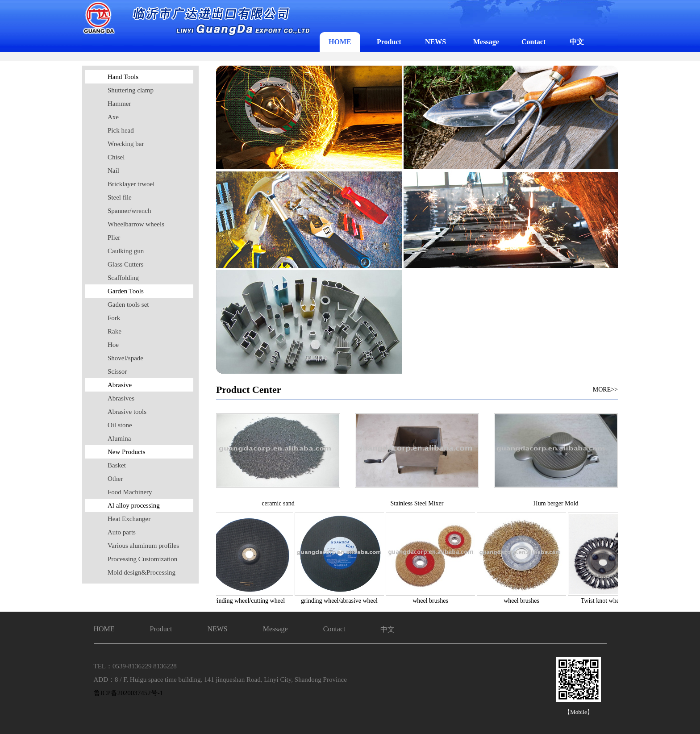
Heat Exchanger (129, 519)
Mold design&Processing (142, 572)
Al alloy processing (134, 505)
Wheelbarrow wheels (136, 224)
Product (389, 42)
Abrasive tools (127, 412)
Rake (115, 331)
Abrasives (121, 398)
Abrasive (120, 385)
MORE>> (605, 390)
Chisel (116, 157)
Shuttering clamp (131, 90)
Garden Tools (126, 291)
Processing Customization (142, 559)
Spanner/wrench (129, 211)
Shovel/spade (125, 358)
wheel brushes (432, 601)
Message (486, 42)
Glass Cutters (125, 264)
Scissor (117, 371)
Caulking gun (126, 251)
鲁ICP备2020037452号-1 (129, 693)
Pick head (121, 130)
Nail (113, 171)
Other (115, 479)
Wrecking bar (126, 144)
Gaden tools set (128, 304)
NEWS (435, 42)
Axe (113, 117)
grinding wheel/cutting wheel (250, 601)
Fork (114, 318)
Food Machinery (130, 492)
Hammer (119, 104)
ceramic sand (278, 503)
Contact (533, 42)
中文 (577, 42)
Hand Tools (123, 77)
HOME (340, 42)
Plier (114, 238)
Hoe (113, 345)
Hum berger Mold (556, 503)
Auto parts (122, 532)
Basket (117, 465)
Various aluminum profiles (143, 546)
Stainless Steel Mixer (417, 503)
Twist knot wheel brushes (614, 601)
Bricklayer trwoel (131, 184)
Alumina (119, 438)
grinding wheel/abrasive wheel (341, 601)
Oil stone (120, 425)
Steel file (120, 197)
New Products (127, 452)
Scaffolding (123, 278)
